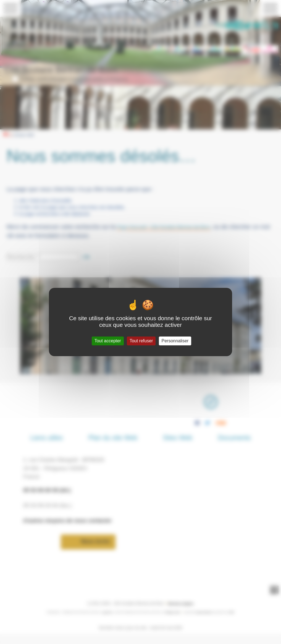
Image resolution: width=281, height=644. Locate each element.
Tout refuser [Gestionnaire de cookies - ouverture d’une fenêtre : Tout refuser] (141, 341)
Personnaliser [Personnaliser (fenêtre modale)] (175, 341)
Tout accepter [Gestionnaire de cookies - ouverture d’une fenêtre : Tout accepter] (108, 341)
